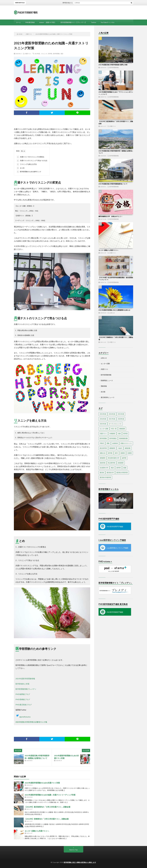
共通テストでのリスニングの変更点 (30, 157)
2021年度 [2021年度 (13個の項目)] (103, 424)
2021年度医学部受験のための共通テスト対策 (42, 783)
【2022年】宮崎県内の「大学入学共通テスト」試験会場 (47, 819)
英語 (62, 54)
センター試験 (105, 364)
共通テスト (28, 54)
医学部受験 (56, 54)
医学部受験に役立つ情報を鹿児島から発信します (80, 862)
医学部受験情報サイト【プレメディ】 (73, 22)
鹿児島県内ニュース (108, 397)
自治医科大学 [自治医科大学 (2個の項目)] (104, 468)
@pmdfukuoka (23, 717)
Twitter (94, 22)
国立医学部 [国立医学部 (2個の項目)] (103, 448)
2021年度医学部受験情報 (25, 679)
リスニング (44, 54)
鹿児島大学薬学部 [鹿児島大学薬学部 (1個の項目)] (105, 477)
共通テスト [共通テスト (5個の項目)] (103, 434)
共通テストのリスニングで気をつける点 (32, 161)
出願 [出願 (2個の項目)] (119, 434)
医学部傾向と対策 (22, 684)
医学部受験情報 (114, 67)
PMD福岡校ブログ (23, 694)
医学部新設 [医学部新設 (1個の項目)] (113, 438)
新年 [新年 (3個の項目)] (116, 453)
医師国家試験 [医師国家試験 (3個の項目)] (123, 438)
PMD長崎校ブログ (23, 699)
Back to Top (74, 850)
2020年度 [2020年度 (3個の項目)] (121, 419)
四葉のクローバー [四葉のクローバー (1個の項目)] (126, 443)
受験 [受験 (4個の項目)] (108, 443)
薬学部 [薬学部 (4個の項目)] (119, 468)
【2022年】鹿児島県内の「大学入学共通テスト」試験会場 (47, 807)
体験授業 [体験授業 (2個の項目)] (122, 429)
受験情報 (104, 386)
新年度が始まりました (72, 3)
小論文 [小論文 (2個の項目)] (120, 448)
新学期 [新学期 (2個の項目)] (110, 453)
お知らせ (112, 313)
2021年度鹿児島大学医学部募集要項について (113, 184)
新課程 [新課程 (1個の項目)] (123, 453)
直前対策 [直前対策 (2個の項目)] (103, 463)
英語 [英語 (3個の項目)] (112, 468)
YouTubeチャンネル (108, 22)
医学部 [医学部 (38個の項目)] (125, 434)
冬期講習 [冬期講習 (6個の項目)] (112, 434)
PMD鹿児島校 (30, 22)
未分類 (103, 392)
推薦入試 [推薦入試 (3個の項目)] (103, 453)
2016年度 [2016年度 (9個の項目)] (103, 419)
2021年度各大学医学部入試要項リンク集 (31, 722)
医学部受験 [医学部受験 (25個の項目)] (103, 438)
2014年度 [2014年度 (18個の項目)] (112, 414)
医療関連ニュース (107, 380)
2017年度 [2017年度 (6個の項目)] (112, 419)
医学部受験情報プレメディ (26, 689)
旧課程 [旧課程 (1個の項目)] (130, 453)
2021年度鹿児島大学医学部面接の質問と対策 (113, 65)
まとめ (21, 168)
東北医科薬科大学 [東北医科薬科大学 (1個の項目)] (114, 458)
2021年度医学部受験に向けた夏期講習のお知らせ (114, 310)
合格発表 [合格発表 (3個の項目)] (115, 443)
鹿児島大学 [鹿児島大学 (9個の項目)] (110, 473)
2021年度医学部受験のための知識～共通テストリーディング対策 (50, 795)
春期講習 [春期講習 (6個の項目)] (103, 458)
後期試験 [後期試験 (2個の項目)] (128, 448)
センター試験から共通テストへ (37, 831)
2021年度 (37, 54)
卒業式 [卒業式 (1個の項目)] (102, 443)
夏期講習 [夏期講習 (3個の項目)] (112, 448)
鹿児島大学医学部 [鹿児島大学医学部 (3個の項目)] (122, 473)
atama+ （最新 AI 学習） (48, 22)
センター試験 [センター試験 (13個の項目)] (104, 429)
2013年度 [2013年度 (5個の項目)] (103, 414)
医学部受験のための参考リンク (29, 172)
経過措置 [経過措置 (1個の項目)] (121, 463)
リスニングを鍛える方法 (27, 164)
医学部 (50, 54)
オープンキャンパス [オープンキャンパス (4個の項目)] (115, 424)
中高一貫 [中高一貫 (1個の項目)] (114, 429)
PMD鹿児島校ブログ (24, 705)
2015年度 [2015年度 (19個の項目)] (121, 414)
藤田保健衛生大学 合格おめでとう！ (111, 216)
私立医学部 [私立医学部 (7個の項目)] (112, 463)
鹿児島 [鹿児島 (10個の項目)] (102, 473)
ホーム (18, 22)
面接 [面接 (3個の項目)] (125, 468)
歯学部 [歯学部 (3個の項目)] (124, 458)
